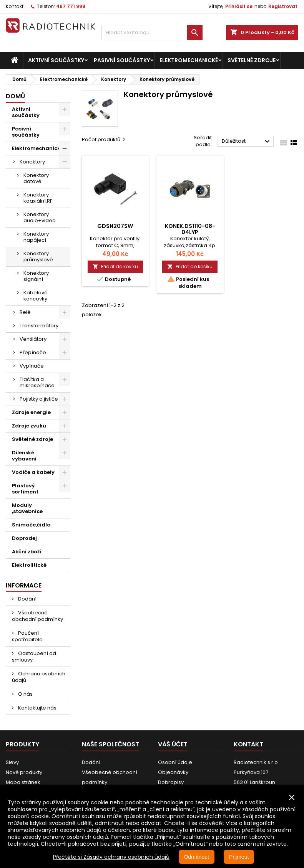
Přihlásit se (239, 6)
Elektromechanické (189, 60)
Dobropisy (171, 782)
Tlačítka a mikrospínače (37, 382)
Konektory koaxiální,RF (38, 198)
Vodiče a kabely (33, 472)
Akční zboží (27, 552)
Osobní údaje (175, 762)
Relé (25, 312)
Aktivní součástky (56, 60)
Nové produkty (24, 772)
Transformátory (39, 326)
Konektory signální (36, 276)
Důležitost (247, 142)
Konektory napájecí (36, 237)
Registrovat (283, 6)
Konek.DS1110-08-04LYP (190, 229)
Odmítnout (197, 857)
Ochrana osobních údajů (39, 677)
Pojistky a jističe (39, 399)
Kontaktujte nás (37, 708)
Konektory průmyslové (38, 257)
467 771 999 (71, 6)
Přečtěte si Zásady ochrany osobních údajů (111, 857)
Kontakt (15, 6)
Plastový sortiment (25, 489)
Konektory (32, 162)
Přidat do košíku (115, 267)
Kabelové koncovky (36, 296)
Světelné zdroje (252, 60)
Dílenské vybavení (24, 456)
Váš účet (173, 744)
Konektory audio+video (40, 217)
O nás (25, 694)
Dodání (27, 599)
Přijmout (239, 857)
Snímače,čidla (31, 525)
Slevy (12, 762)
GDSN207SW (115, 226)
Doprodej (24, 538)
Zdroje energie (31, 412)
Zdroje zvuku (29, 426)
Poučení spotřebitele (27, 636)
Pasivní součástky (122, 60)
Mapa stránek (23, 782)
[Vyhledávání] (152, 33)
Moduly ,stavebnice (27, 508)
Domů (15, 96)
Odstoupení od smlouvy (34, 657)
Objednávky (173, 772)
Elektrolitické (29, 565)
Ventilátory (33, 339)
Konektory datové (36, 178)
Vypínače (32, 366)
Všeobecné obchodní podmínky (37, 616)
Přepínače (33, 352)
